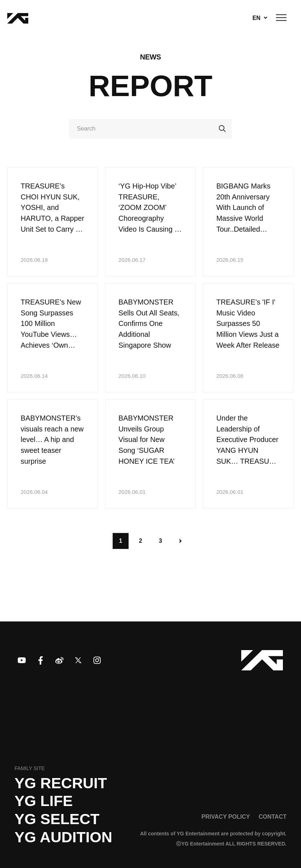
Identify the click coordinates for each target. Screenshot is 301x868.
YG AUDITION (63, 837)
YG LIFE (44, 801)
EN (256, 18)
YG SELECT (57, 819)
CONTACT (273, 817)
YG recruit (61, 783)
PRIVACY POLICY (226, 817)
